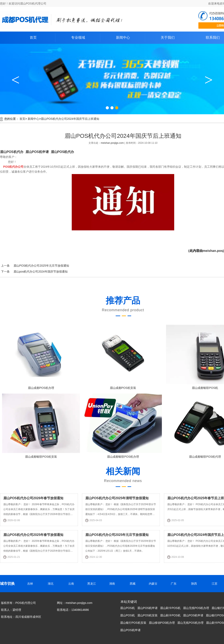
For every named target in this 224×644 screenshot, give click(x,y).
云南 (72, 584)
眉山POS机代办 (12, 152)
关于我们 (168, 38)
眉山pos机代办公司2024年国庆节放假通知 (41, 272)
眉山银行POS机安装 (133, 623)
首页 (33, 38)
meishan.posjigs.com (113, 143)
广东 (175, 584)
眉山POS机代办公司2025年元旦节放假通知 (41, 266)
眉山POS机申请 (37, 152)
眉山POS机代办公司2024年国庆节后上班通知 (70, 119)
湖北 (52, 584)
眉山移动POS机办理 (162, 623)
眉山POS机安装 (148, 615)
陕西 (195, 584)
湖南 (113, 584)
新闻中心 (123, 38)
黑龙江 (93, 584)
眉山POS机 (127, 608)
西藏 (134, 584)
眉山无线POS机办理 (196, 608)
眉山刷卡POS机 (170, 608)
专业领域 (78, 38)
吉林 (31, 584)
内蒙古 (154, 584)
